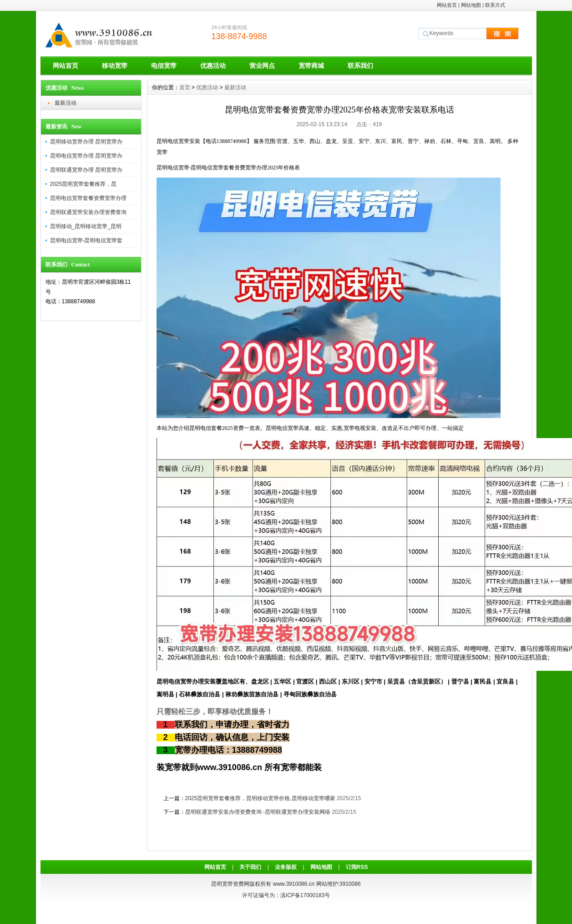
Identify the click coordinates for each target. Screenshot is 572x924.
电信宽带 (164, 66)
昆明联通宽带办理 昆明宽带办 (86, 170)
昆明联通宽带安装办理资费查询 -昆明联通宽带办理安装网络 (258, 812)
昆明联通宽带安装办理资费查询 (88, 212)
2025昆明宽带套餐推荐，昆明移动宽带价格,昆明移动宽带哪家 (260, 798)
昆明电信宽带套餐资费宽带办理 (88, 198)
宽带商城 (311, 66)
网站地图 (471, 5)
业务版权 (286, 867)
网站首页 (447, 5)
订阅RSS (357, 867)
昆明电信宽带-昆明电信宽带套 (86, 240)
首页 (185, 87)
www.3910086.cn (294, 884)
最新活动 (66, 103)
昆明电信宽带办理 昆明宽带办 (86, 156)
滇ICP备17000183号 (305, 895)
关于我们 (250, 867)
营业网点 (262, 66)
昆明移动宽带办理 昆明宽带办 (86, 142)
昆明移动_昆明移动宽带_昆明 (86, 226)
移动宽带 (115, 66)
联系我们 (360, 66)
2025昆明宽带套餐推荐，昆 (84, 184)
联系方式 (495, 5)
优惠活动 (213, 66)
